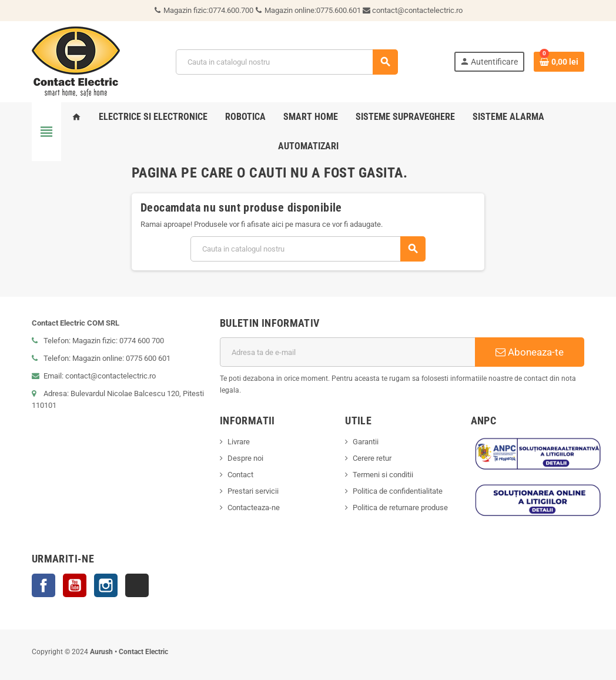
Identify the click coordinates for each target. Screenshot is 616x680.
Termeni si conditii (383, 475)
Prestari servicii (253, 491)
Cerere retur (372, 458)
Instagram (106, 585)
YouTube (75, 585)
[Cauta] (286, 62)
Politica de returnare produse (400, 508)
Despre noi (245, 458)
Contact (240, 475)
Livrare (239, 442)
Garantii (366, 442)
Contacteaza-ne (254, 508)
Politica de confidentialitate (398, 491)
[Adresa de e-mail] (347, 352)
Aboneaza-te (530, 352)
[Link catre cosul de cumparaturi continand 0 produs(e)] (559, 62)
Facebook (43, 585)
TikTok (137, 585)
